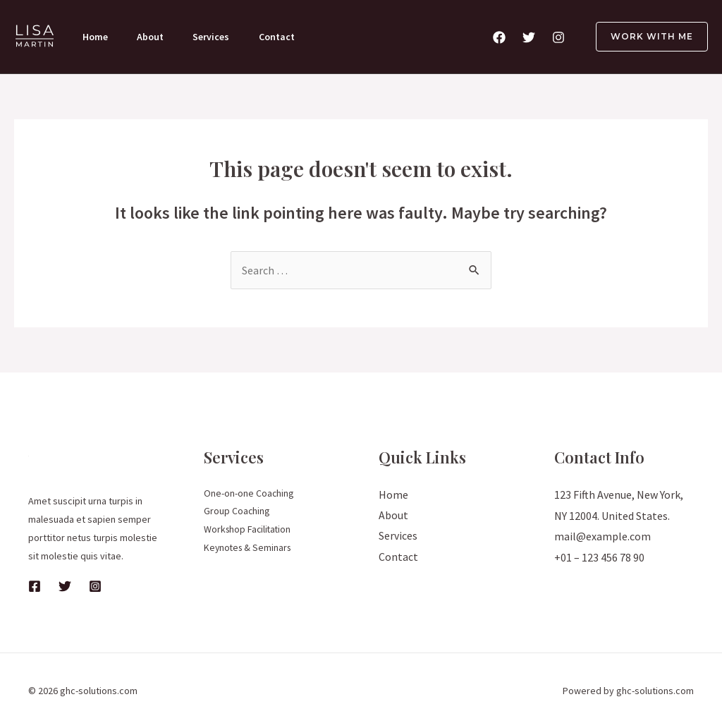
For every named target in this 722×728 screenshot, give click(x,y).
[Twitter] (529, 37)
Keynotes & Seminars (249, 549)
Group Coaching (237, 512)
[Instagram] (558, 37)
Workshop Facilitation (249, 530)
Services (216, 37)
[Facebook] (499, 37)
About (153, 37)
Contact (283, 37)
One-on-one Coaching (249, 494)
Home (96, 37)
